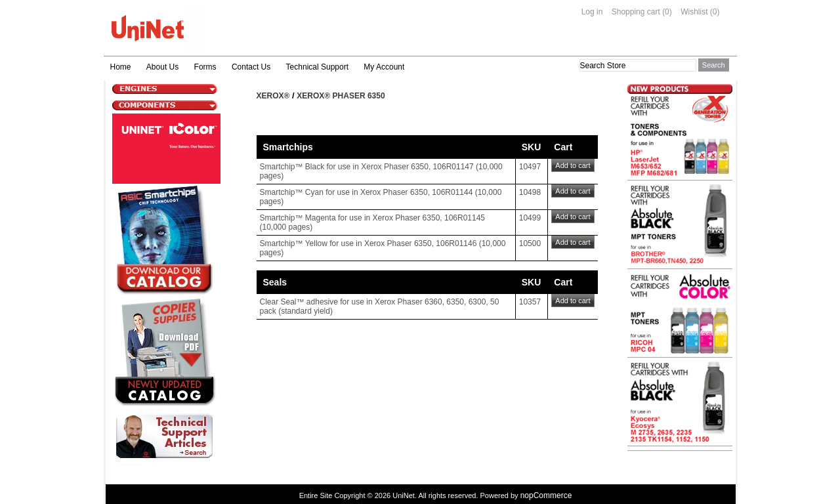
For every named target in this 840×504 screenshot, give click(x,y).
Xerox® (273, 96)
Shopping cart (636, 12)
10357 (530, 302)
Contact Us (251, 67)
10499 (530, 218)
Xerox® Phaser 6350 (341, 96)
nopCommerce (546, 495)
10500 (530, 243)
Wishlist (694, 12)
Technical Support (317, 67)
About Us (162, 67)
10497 (530, 167)
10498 (530, 192)
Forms (205, 67)
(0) (667, 12)
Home (121, 67)
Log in (592, 12)
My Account (384, 67)
